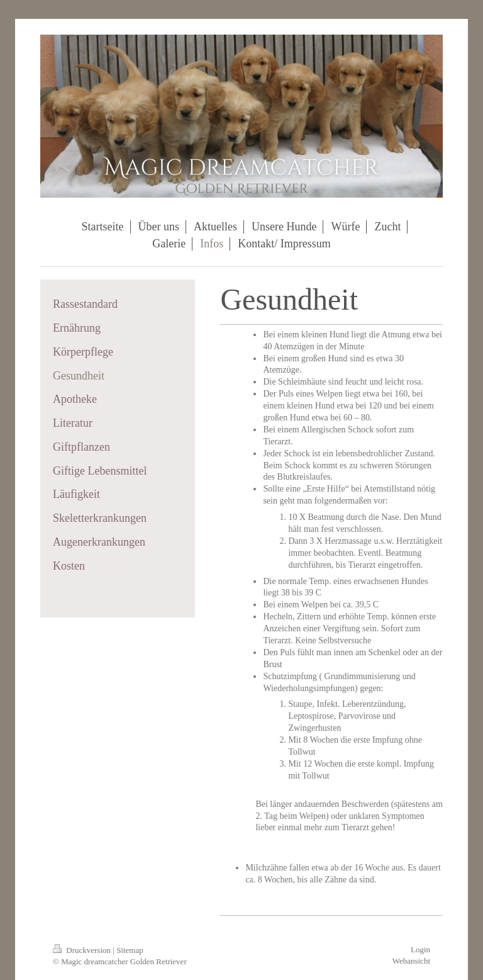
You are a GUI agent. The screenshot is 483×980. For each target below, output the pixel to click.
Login (420, 949)
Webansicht (411, 961)
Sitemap (130, 950)
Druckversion (83, 950)
